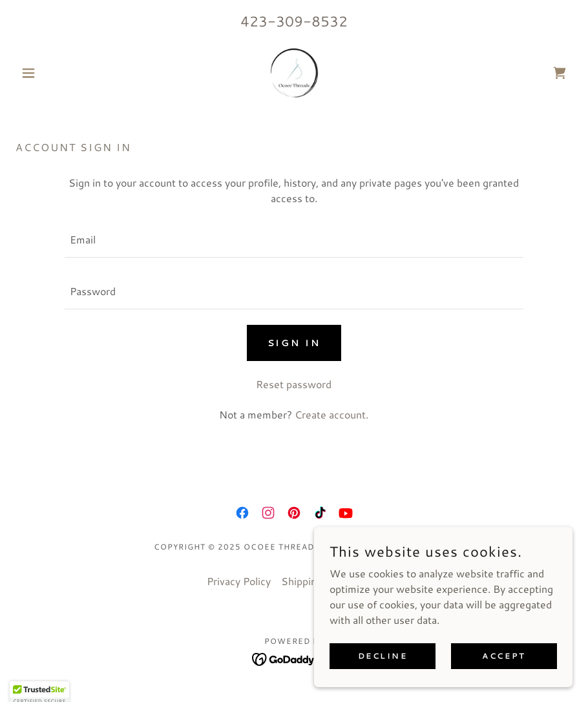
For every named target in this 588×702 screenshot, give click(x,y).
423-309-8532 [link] (294, 21)
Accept (504, 656)
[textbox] (294, 240)
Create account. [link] (331, 414)
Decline (383, 656)
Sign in (294, 343)
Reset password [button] (294, 384)
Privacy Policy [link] (239, 581)
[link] (294, 73)
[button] (57, 73)
